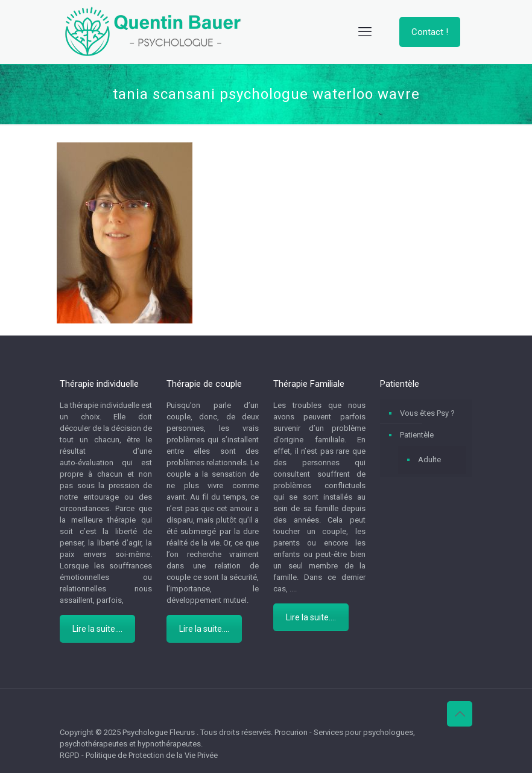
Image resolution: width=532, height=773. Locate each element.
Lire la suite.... (97, 629)
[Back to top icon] (460, 714)
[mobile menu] (365, 32)
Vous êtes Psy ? (427, 413)
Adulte (429, 460)
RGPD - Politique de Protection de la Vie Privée (139, 755)
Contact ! (430, 32)
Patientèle (417, 435)
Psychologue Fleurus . (161, 732)
